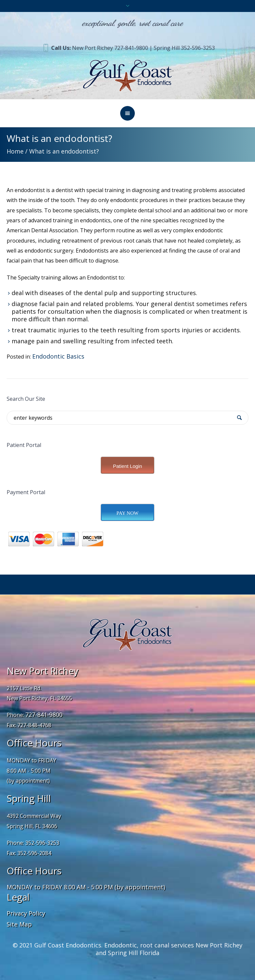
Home (15, 151)
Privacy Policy (26, 913)
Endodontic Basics (58, 356)
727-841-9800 (44, 714)
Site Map (19, 924)
